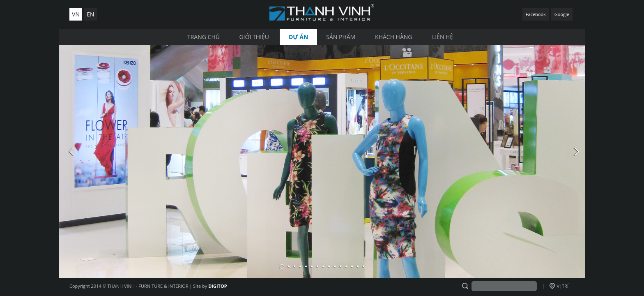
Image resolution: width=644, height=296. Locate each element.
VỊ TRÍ (559, 286)
